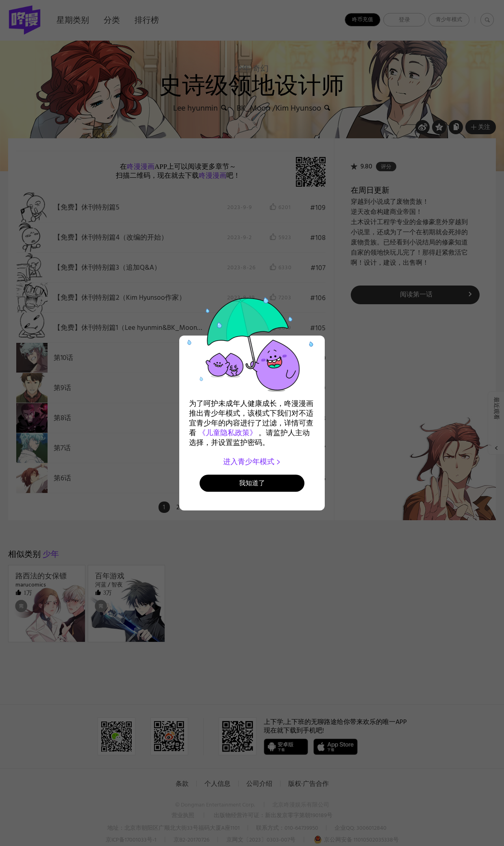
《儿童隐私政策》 (228, 433)
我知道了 (252, 483)
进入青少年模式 (252, 462)
